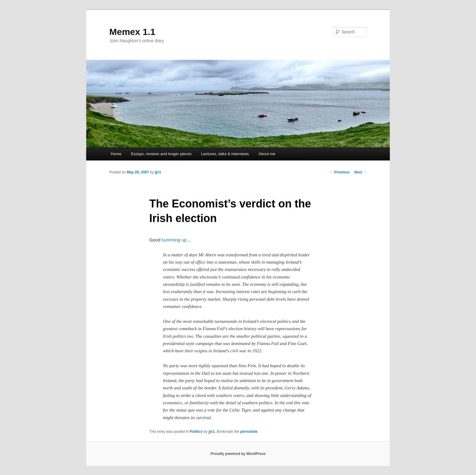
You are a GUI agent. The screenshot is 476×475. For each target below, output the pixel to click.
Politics (196, 432)
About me (267, 154)
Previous (340, 172)
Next (360, 172)
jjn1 (158, 172)
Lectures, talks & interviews (225, 154)
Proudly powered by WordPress (238, 454)
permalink (249, 432)
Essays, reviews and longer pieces (161, 154)
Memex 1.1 (132, 32)
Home (116, 154)
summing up (174, 240)
